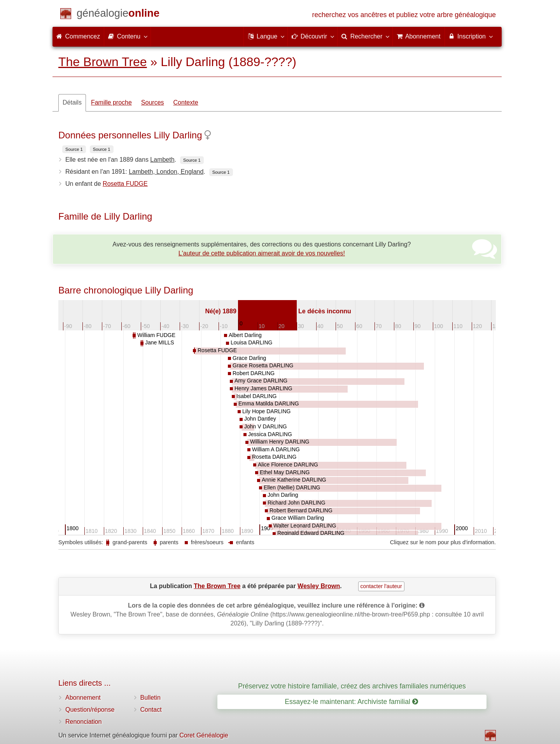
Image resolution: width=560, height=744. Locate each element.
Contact (151, 710)
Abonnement (83, 698)
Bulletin (150, 698)
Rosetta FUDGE (125, 184)
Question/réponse (90, 710)
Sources (153, 102)
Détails (72, 102)
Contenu (127, 36)
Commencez (78, 36)
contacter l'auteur (381, 586)
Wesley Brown (319, 586)
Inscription (470, 36)
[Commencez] (118, 15)
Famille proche (111, 102)
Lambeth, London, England (166, 172)
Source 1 (74, 149)
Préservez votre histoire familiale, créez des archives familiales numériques (352, 686)
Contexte (186, 102)
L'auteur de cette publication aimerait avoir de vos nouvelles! (262, 253)
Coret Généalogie (204, 735)
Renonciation (83, 722)
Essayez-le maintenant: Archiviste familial (351, 702)
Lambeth (162, 160)
